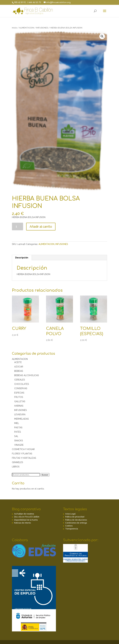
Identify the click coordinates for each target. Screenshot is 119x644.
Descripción (22, 258)
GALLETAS (20, 401)
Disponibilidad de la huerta (26, 520)
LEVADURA (20, 414)
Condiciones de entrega (76, 523)
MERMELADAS (22, 419)
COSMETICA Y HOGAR (23, 449)
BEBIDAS (19, 371)
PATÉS (18, 432)
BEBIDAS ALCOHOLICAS (27, 375)
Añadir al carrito (41, 227)
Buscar (45, 475)
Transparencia (72, 529)
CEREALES (20, 380)
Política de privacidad (75, 517)
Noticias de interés (22, 523)
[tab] (22, 258)
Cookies (69, 526)
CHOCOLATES (22, 384)
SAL (16, 436)
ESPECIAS (19, 393)
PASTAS (18, 428)
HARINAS (19, 406)
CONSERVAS (21, 388)
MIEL (17, 423)
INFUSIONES (42, 28)
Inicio (14, 28)
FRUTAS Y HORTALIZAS (24, 458)
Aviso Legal (70, 514)
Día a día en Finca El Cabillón (27, 517)
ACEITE (18, 362)
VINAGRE (19, 445)
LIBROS (16, 467)
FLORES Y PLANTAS (22, 454)
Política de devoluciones (76, 520)
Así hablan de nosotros (24, 514)
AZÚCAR (19, 367)
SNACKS (19, 441)
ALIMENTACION (27, 28)
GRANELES (18, 462)
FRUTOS (19, 397)
